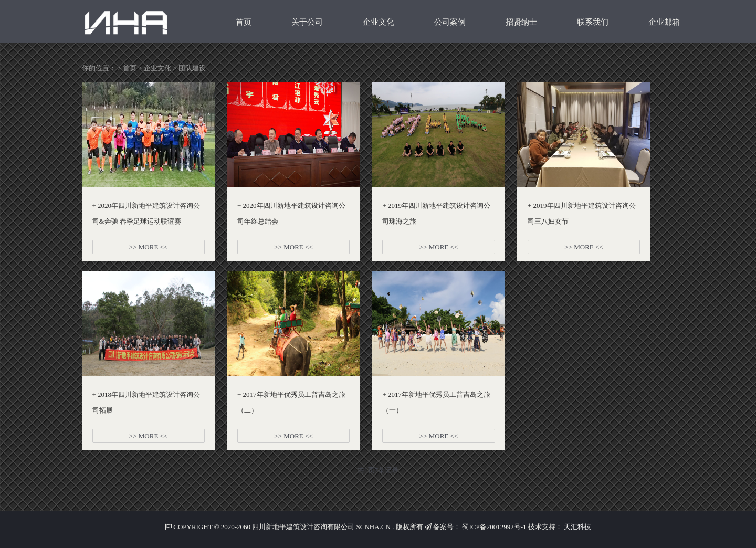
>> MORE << (148, 247)
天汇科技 (577, 527)
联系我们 (593, 22)
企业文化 (379, 22)
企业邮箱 (664, 22)
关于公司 (307, 22)
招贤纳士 (521, 22)
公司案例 (450, 22)
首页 (244, 22)
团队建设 (192, 68)
